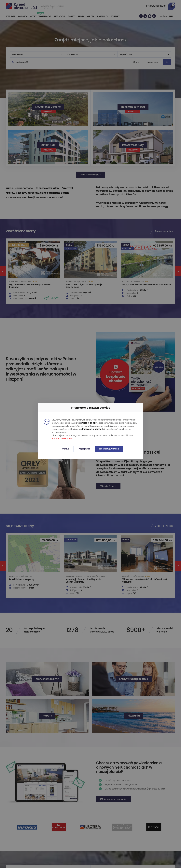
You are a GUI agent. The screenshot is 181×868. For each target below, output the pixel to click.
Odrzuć (66, 449)
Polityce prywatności (62, 438)
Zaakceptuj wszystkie (109, 449)
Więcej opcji (84, 449)
